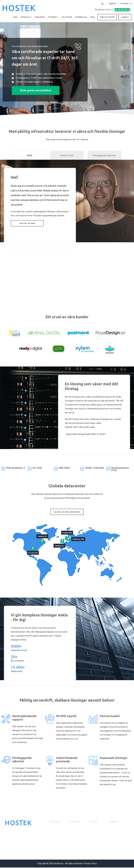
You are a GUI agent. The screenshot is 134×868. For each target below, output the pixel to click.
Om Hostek (67, 17)
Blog (93, 17)
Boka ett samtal (107, 17)
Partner (53, 831)
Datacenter (40, 17)
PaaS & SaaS (67, 155)
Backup (73, 831)
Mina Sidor (113, 834)
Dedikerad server (76, 834)
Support (112, 3)
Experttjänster (75, 846)
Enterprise (55, 822)
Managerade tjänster (104, 155)
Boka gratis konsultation (36, 90)
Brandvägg (74, 838)
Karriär (92, 834)
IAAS (30, 155)
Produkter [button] (52, 17)
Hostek (93, 822)
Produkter (75, 822)
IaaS (52, 834)
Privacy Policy (90, 864)
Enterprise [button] (25, 17)
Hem (15, 17)
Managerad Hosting (78, 842)
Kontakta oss (81, 17)
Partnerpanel (114, 831)
